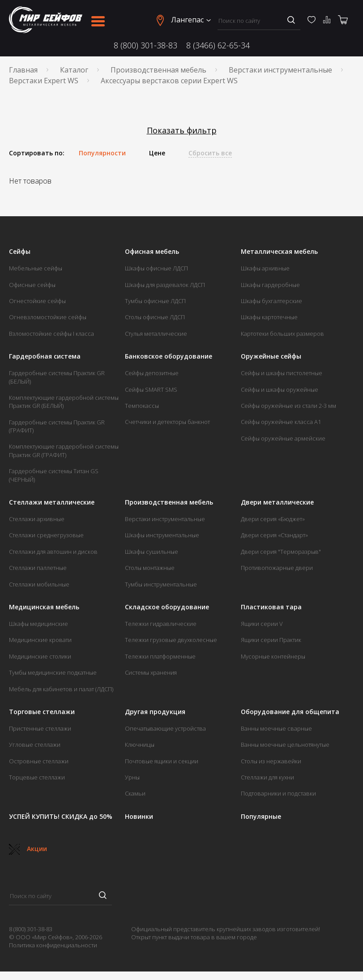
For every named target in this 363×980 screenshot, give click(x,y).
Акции (28, 849)
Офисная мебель (152, 252)
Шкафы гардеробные (270, 285)
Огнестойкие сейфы (37, 301)
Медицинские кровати (40, 640)
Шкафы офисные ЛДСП (156, 268)
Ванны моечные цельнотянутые (285, 745)
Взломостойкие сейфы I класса (51, 334)
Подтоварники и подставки (278, 793)
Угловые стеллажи (35, 745)
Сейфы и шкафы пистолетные (282, 373)
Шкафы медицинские (38, 624)
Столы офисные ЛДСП (155, 317)
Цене (157, 153)
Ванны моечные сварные (276, 728)
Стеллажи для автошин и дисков (53, 552)
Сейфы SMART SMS (151, 389)
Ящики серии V (262, 624)
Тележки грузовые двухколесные (171, 640)
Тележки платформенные (160, 656)
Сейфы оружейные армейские (283, 438)
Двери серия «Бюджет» (273, 519)
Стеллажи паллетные (38, 568)
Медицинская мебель (44, 607)
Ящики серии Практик (271, 640)
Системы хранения (151, 672)
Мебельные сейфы (36, 268)
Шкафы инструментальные (162, 535)
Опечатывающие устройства (165, 728)
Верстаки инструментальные (280, 70)
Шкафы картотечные (269, 317)
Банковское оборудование (169, 356)
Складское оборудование (167, 607)
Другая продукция (155, 712)
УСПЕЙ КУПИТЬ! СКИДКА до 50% (61, 817)
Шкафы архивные (265, 268)
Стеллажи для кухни (267, 777)
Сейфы (20, 252)
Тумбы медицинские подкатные (53, 672)
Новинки (139, 817)
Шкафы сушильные (152, 552)
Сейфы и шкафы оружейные (280, 389)
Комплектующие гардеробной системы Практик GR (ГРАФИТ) (64, 450)
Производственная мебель (158, 70)
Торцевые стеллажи (37, 777)
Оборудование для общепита (290, 712)
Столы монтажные (150, 568)
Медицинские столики (40, 656)
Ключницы (140, 745)
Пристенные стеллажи (40, 728)
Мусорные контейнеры (273, 656)
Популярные (261, 817)
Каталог (74, 70)
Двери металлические (277, 502)
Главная (23, 70)
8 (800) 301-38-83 (145, 45)
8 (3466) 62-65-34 (218, 45)
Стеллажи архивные (37, 519)
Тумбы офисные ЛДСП (155, 301)
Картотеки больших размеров (282, 334)
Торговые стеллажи (42, 712)
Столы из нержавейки (271, 761)
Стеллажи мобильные (39, 584)
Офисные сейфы (32, 285)
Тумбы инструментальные (161, 584)
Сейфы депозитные (152, 373)
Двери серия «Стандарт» (274, 535)
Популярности (102, 153)
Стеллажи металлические (52, 502)
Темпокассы (142, 406)
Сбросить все (210, 153)
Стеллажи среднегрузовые (46, 535)
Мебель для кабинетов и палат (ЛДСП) (61, 689)
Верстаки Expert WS (44, 81)
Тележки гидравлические (161, 624)
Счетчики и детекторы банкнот (167, 422)
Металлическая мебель (279, 252)
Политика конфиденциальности (53, 945)
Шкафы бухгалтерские (271, 301)
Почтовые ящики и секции (162, 761)
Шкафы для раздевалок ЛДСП (165, 285)
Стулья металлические (156, 334)
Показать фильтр (182, 131)
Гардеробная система (45, 356)
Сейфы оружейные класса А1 (281, 422)
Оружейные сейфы (271, 356)
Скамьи (135, 793)
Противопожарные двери (277, 568)
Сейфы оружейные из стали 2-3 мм (288, 406)
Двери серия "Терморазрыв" (281, 552)
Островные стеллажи (39, 761)
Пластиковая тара (271, 607)
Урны (132, 777)
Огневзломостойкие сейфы (48, 317)
